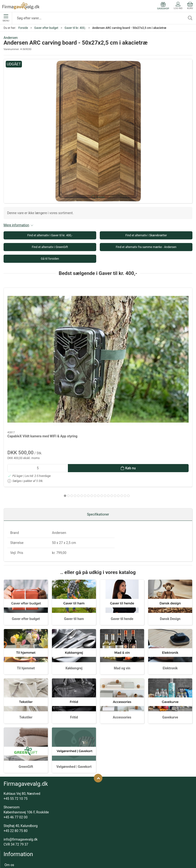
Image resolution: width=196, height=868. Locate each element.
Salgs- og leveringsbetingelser (27, 788)
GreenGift (26, 676)
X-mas (76, 340)
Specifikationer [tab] (98, 424)
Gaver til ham (74, 528)
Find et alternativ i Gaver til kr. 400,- (50, 235)
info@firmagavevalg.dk (21, 749)
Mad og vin (122, 578)
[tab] (87, 399)
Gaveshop (12, 795)
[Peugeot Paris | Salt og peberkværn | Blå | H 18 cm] (162, 311)
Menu (6, 18)
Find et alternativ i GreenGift (50, 247)
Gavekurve (170, 627)
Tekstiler (26, 627)
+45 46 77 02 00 (16, 727)
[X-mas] (98, 311)
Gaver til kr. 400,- (75, 28)
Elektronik (170, 578)
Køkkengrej (74, 578)
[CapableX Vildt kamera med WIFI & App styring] (34, 311)
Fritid (74, 627)
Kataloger (12, 801)
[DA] (21, 6)
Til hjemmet (26, 578)
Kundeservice (15, 781)
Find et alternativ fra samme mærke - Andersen (146, 247)
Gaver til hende (122, 528)
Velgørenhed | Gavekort (74, 676)
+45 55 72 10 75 (16, 708)
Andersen (11, 38)
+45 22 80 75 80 (16, 740)
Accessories (122, 627)
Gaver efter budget (46, 28)
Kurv (190, 6)
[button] (98, 131)
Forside (23, 28)
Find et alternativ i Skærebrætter (146, 235)
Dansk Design (170, 528)
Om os (9, 774)
